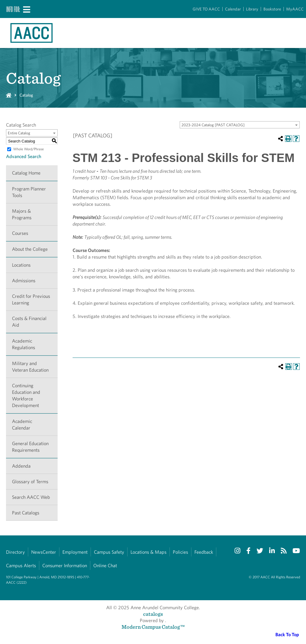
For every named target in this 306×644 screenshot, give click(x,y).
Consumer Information (65, 566)
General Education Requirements (30, 447)
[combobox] (240, 125)
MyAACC (295, 9)
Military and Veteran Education (30, 367)
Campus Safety (109, 552)
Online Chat (105, 566)
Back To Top (287, 635)
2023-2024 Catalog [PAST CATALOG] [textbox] (213, 125)
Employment (75, 552)
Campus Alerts (21, 566)
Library (252, 9)
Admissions (24, 281)
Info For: (13, 9)
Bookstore (272, 9)
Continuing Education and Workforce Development (26, 395)
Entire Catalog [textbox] (19, 133)
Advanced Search (24, 156)
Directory (15, 552)
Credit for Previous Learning (31, 300)
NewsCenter (44, 552)
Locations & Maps (148, 552)
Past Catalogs (26, 513)
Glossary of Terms (30, 482)
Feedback (204, 552)
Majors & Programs (22, 214)
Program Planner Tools (29, 192)
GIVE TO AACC (206, 9)
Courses (20, 233)
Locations (21, 265)
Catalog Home (26, 173)
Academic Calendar (22, 425)
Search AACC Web (31, 497)
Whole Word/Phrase (28, 149)
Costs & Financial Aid (29, 322)
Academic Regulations (24, 344)
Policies (180, 552)
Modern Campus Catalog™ (153, 627)
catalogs (153, 614)
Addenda (21, 466)
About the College (30, 249)
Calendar (233, 9)
